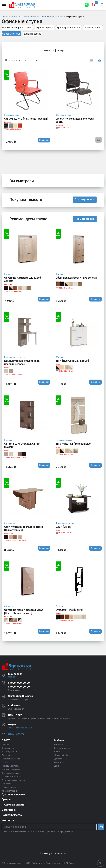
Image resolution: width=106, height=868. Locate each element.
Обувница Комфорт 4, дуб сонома (76, 278)
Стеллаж (8, 440)
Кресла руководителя (69, 28)
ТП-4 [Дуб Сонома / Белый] (72, 361)
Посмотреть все (85, 200)
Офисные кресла (93, 28)
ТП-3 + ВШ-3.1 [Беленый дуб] (73, 444)
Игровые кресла (44, 28)
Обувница (9, 274)
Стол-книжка (10, 523)
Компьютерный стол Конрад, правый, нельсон (22, 362)
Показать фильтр (53, 50)
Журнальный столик (65, 523)
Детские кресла (32, 34)
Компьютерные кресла (17, 28)
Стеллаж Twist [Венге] (69, 610)
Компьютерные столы (14, 357)
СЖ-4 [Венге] (63, 527)
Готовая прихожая (64, 440)
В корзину (44, 140)
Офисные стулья (11, 34)
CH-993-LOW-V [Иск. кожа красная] (26, 119)
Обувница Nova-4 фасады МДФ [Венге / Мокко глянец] (24, 612)
